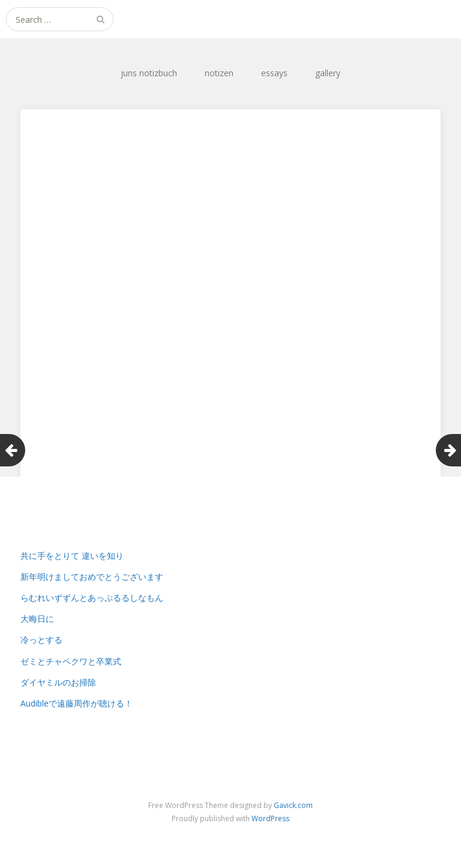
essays (274, 73)
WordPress (270, 818)
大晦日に (37, 619)
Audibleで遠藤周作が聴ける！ (77, 703)
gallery (328, 73)
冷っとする (41, 640)
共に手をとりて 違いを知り (72, 556)
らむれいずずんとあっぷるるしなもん (92, 598)
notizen (219, 73)
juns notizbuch (149, 73)
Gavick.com (293, 805)
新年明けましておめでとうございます (92, 577)
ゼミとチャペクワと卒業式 (71, 661)
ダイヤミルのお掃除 (58, 682)
